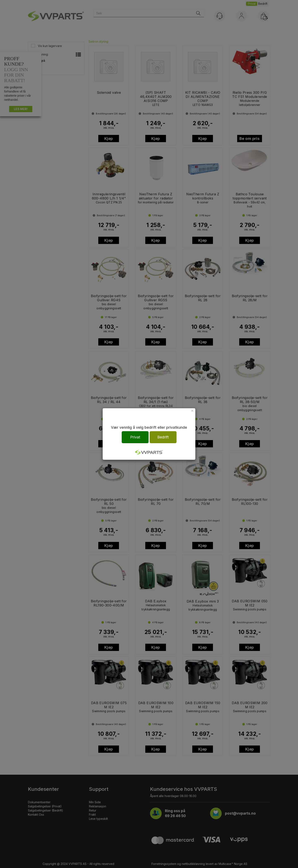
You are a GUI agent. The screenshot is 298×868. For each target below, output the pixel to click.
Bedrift (163, 437)
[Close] (192, 410)
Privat (135, 437)
